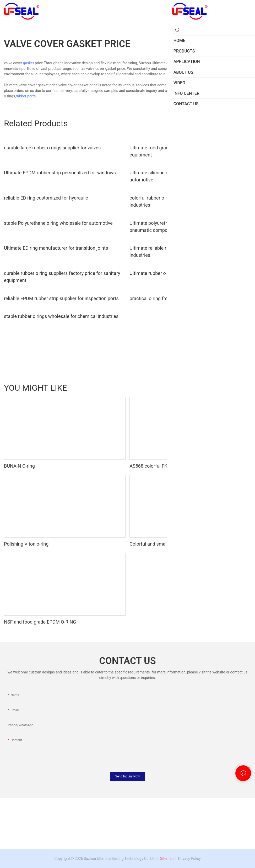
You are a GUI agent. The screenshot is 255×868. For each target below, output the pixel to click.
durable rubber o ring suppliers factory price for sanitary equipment (62, 277)
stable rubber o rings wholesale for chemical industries (61, 316)
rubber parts (26, 96)
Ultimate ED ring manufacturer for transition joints (56, 248)
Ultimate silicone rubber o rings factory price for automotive (179, 176)
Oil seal (196, 388)
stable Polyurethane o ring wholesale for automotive (58, 223)
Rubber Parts (218, 388)
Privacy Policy (189, 859)
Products (241, 388)
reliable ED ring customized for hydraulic (46, 198)
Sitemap (166, 859)
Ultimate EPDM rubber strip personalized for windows (60, 173)
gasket (29, 63)
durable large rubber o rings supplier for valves (52, 148)
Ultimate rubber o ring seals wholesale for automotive (185, 273)
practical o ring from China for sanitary (170, 298)
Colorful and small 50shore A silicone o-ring (175, 544)
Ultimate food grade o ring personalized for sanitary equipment (183, 151)
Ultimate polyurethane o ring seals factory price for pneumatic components (182, 227)
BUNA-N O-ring (19, 466)
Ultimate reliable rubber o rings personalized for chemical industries (189, 252)
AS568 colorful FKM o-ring (157, 466)
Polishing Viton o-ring (26, 544)
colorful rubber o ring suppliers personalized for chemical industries (189, 201)
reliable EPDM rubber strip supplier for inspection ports (61, 298)
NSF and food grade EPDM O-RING (40, 622)
